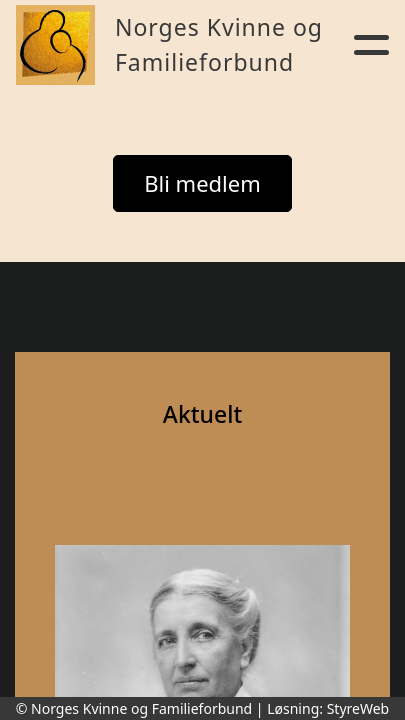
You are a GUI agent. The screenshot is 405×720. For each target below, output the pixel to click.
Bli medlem (202, 183)
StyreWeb (358, 708)
